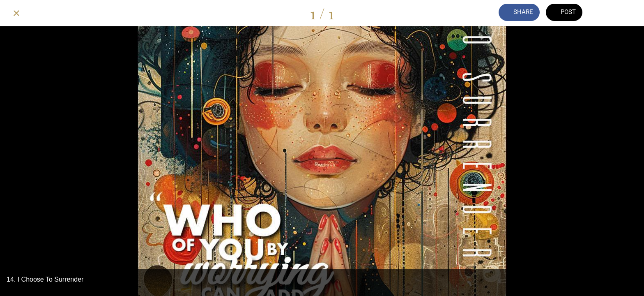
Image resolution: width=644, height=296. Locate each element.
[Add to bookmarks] (628, 13)
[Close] (16, 13)
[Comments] (606, 13)
